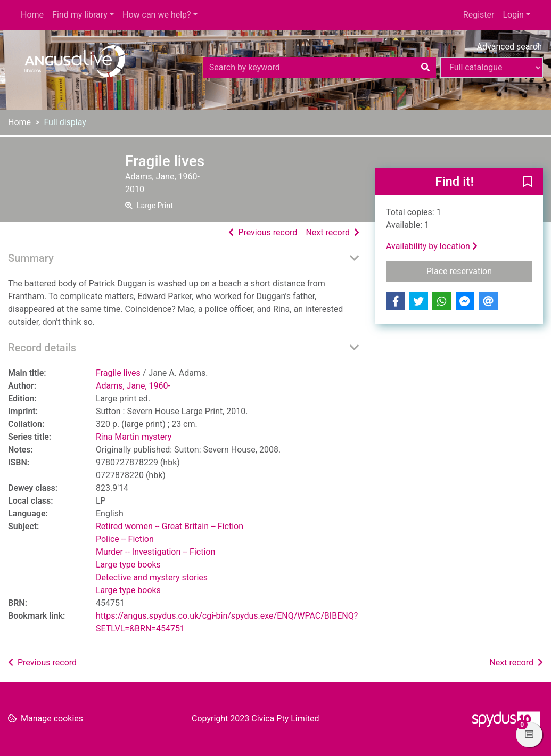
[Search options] (492, 68)
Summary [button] (31, 258)
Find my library (80, 15)
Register (479, 15)
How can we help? (157, 15)
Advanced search (509, 47)
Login (513, 15)
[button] (528, 182)
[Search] (425, 68)
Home (32, 15)
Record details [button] (42, 348)
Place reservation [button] (479, 270)
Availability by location (432, 246)
